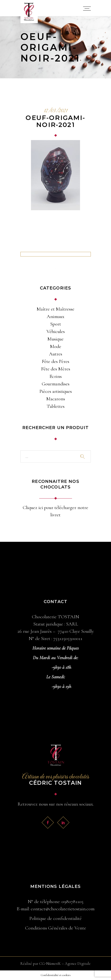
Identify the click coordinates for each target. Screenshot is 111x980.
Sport (56, 324)
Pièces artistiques (56, 391)
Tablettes (56, 406)
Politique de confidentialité (55, 918)
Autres (56, 354)
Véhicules (56, 331)
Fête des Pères (55, 361)
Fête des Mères (56, 369)
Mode (56, 346)
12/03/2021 (56, 111)
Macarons (56, 399)
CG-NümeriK (50, 964)
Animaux (55, 316)
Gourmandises (56, 384)
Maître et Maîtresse (55, 309)
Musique (55, 339)
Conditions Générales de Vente (56, 928)
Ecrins (56, 376)
